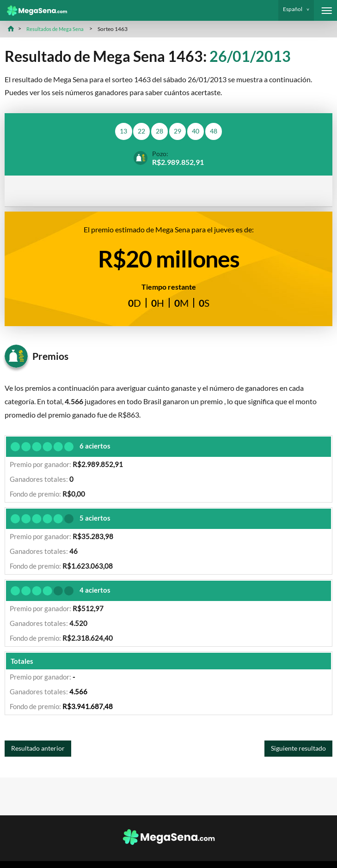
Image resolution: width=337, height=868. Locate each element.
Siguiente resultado (295, 751)
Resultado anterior (41, 751)
